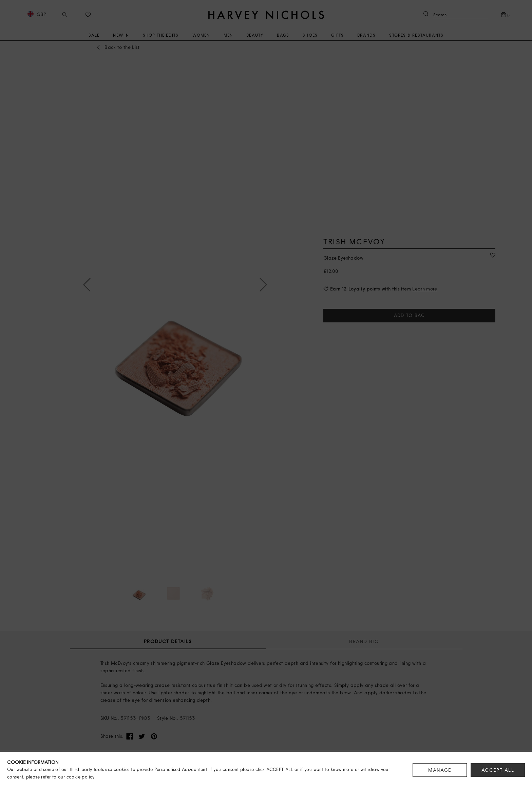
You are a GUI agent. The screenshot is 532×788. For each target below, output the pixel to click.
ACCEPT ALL (498, 770)
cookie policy (81, 777)
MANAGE (440, 770)
